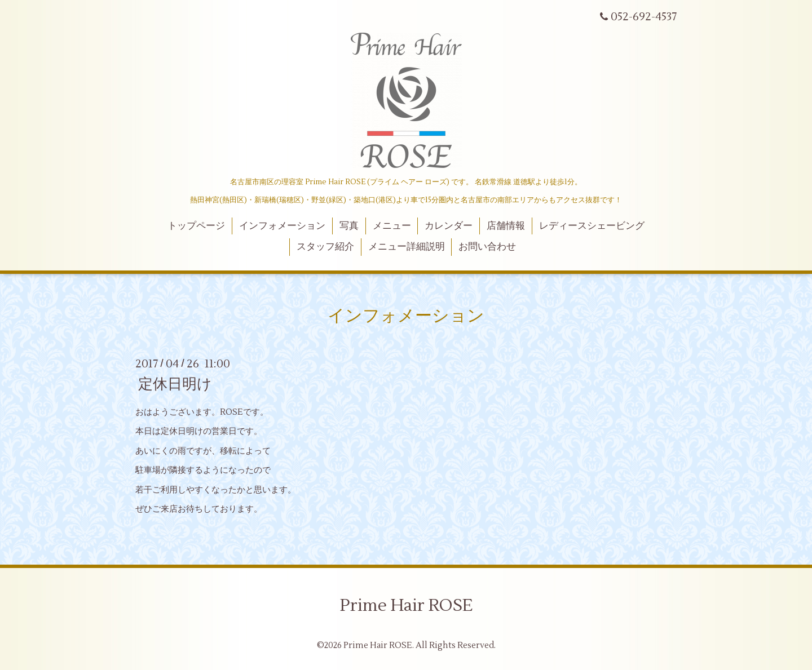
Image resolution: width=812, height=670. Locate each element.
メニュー (392, 226)
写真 (349, 226)
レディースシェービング (592, 226)
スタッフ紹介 (325, 247)
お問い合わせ (487, 247)
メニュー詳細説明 (407, 247)
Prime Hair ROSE (406, 605)
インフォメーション (282, 226)
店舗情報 (506, 226)
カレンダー (449, 226)
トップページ (196, 226)
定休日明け (175, 384)
